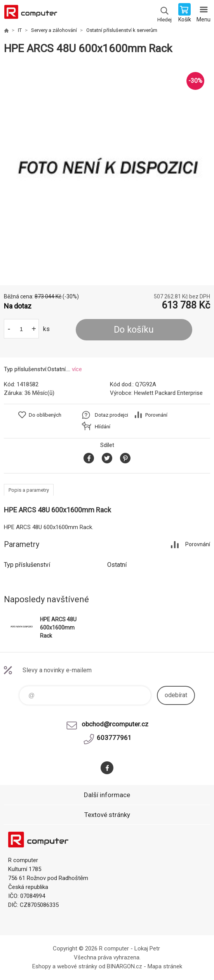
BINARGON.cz (124, 966)
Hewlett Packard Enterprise (168, 393)
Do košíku (134, 330)
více (77, 369)
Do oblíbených (45, 415)
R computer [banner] (30, 14)
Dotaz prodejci (111, 415)
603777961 (114, 738)
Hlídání (103, 427)
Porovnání (156, 415)
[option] (107, 170)
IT (20, 30)
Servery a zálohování (54, 30)
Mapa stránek (165, 966)
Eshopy (42, 966)
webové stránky (77, 966)
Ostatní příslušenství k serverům (122, 30)
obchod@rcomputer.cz (115, 724)
